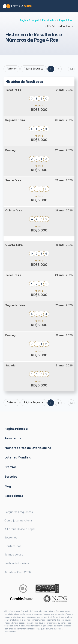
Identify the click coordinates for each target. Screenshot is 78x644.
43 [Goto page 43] (71, 403)
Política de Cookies (17, 563)
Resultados (49, 20)
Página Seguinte (34, 69)
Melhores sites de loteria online (28, 448)
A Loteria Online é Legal (19, 529)
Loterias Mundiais (18, 457)
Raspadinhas (14, 496)
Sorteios (11, 476)
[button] (73, 6)
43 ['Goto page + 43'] (71, 69)
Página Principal (29, 20)
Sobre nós (11, 537)
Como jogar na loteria (18, 520)
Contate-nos (13, 546)
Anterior (12, 69)
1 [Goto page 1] (51, 69)
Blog (8, 486)
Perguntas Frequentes (19, 512)
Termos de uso (14, 555)
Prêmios (10, 467)
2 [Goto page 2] (58, 69)
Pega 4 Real (66, 20)
